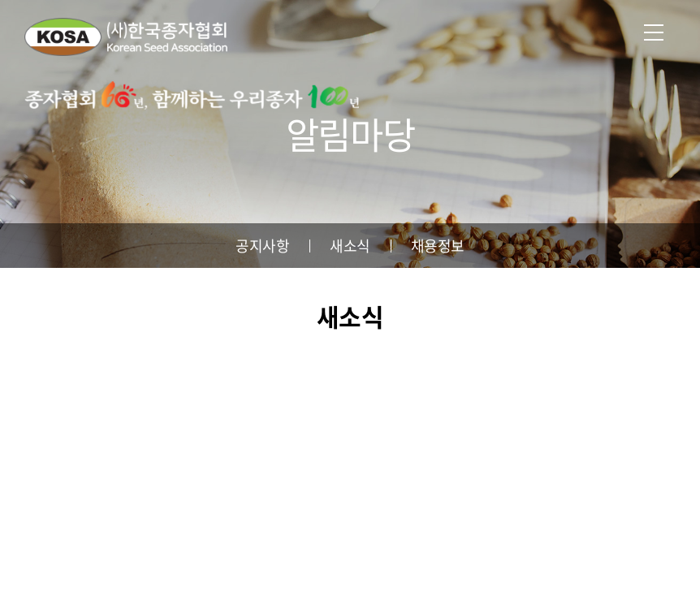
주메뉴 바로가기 (0, 0)
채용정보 (438, 246)
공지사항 (262, 246)
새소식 (350, 246)
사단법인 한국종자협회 (126, 37)
